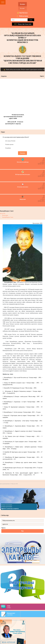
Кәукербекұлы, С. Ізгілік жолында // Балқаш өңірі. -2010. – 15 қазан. (22, 412)
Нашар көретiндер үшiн (24, 24)
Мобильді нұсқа (24, 16)
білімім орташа (9, 144)
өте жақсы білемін (10, 141)
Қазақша (22, 4)
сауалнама (26, 614)
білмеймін (8, 148)
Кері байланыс (24, 13)
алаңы (26, 607)
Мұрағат (42, 76)
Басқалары (5, 215)
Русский (22, 8)
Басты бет (3, 213)
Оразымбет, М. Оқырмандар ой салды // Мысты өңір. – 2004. (20, 388)
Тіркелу (3, 528)
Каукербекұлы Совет (8, 217)
